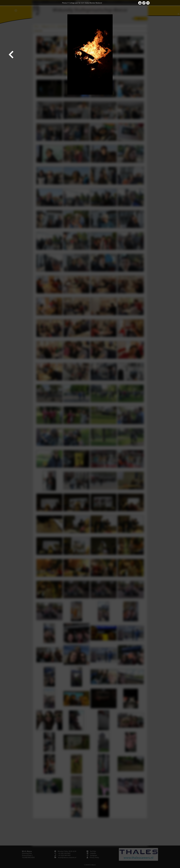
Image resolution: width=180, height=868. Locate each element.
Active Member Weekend (94, 3)
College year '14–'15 (76, 3)
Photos (65, 3)
